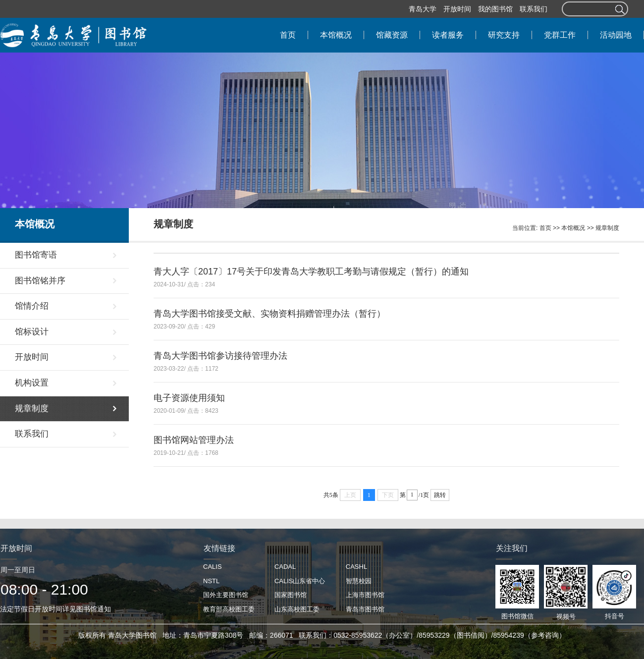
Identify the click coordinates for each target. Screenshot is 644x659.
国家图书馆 (291, 595)
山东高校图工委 (297, 609)
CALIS (213, 567)
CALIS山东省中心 (300, 581)
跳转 (440, 495)
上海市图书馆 (365, 595)
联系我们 (534, 9)
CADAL (285, 567)
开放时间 (457, 9)
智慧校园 (359, 581)
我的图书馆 (495, 9)
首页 (545, 228)
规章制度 (607, 228)
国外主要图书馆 (226, 595)
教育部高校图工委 (229, 609)
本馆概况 (573, 228)
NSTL (211, 581)
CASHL (356, 567)
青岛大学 (423, 9)
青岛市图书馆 (365, 609)
